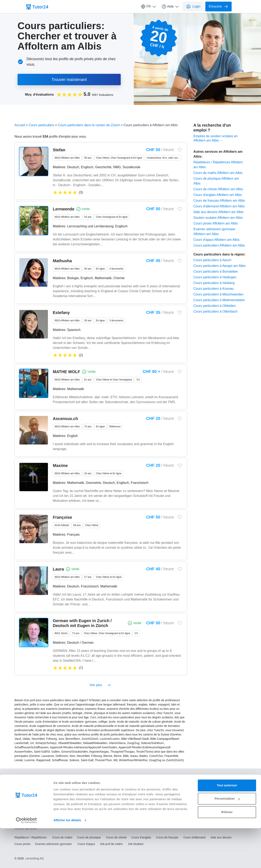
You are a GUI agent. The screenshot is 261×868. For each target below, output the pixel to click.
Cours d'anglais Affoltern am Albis (218, 195)
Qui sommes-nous (107, 778)
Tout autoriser (227, 825)
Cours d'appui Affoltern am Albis (217, 240)
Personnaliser (227, 838)
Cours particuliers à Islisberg (214, 283)
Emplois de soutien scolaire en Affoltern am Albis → (216, 138)
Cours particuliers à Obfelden (215, 306)
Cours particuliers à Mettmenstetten (219, 300)
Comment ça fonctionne (47, 778)
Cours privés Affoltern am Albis (216, 223)
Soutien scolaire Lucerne (126, 809)
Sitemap (98, 787)
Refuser (227, 852)
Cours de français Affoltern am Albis (219, 201)
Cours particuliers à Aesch (212, 260)
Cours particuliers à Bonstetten (216, 271)
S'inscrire (218, 7)
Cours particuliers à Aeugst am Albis (220, 266)
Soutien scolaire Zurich (229, 809)
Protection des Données (30, 787)
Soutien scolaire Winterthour (179, 809)
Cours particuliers (41, 125)
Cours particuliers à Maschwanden (218, 294)
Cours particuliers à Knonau (214, 289)
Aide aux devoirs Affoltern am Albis (219, 212)
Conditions (133, 778)
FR (149, 7)
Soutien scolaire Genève (75, 809)
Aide (170, 7)
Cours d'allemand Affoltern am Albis (219, 206)
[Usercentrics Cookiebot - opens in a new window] (26, 860)
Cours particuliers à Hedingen (215, 277)
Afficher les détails (67, 860)
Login (193, 7)
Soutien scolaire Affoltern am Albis (218, 218)
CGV (181, 778)
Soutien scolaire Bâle (28, 809)
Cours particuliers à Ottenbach (216, 311)
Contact (19, 778)
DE (233, 778)
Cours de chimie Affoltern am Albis (218, 189)
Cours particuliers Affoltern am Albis (219, 245)
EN (224, 778)
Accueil (20, 125)
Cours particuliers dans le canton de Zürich (89, 125)
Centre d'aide (79, 778)
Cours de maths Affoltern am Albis (218, 173)
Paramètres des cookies (69, 787)
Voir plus (101, 685)
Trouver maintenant (69, 80)
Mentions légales (159, 778)
